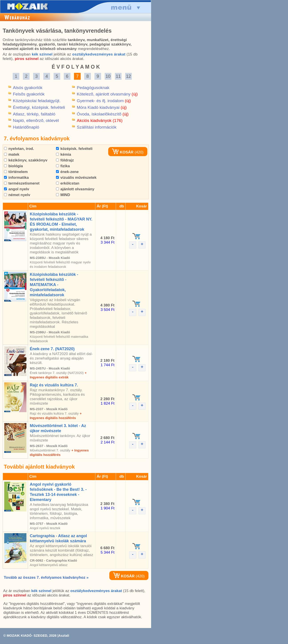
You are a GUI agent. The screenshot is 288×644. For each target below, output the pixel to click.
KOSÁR (123, 152)
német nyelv (17, 195)
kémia (64, 154)
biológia (13, 166)
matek (12, 154)
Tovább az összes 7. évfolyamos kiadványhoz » (46, 577)
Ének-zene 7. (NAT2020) (52, 349)
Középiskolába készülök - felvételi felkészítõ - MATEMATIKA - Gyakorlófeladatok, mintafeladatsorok (54, 285)
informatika (16, 178)
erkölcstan (68, 183)
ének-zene (67, 172)
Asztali (64, 635)
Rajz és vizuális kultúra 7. (54, 385)
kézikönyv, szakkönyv (26, 160)
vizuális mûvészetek (76, 178)
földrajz (65, 160)
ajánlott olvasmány (75, 189)
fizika (63, 166)
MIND (63, 195)
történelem (16, 172)
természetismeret (22, 183)
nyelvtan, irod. (19, 149)
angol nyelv (17, 189)
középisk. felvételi (74, 149)
